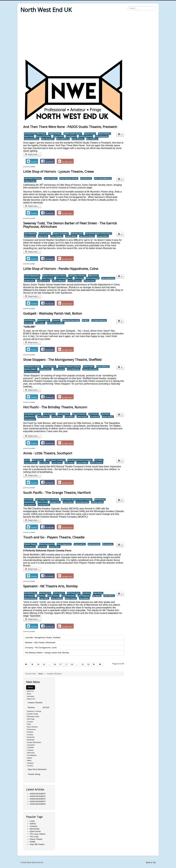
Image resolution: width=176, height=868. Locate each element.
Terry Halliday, (57, 598)
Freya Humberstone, (64, 278)
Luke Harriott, (59, 369)
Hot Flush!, (105, 414)
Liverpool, (34, 826)
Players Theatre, (31, 544)
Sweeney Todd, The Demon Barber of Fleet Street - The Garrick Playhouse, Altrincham (70, 225)
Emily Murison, (44, 505)
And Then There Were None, (35, 134)
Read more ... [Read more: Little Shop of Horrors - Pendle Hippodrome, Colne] (32, 296)
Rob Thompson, (48, 139)
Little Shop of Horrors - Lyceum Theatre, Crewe (58, 171)
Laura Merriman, (82, 502)
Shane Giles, (59, 136)
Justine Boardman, (32, 139)
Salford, (33, 824)
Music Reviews (32, 727)
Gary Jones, (43, 502)
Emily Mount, (71, 136)
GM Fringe (31, 719)
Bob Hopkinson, (63, 139)
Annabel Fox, (55, 502)
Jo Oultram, (95, 417)
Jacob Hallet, (68, 502)
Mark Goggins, (30, 236)
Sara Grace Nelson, (87, 236)
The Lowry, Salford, (38, 834)
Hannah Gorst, (45, 593)
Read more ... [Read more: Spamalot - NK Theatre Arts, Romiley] (32, 619)
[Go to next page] (94, 664)
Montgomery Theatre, (33, 367)
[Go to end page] (100, 664)
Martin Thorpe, (71, 598)
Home (30, 687)
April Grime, (29, 136)
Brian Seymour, (78, 139)
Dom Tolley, (70, 463)
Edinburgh (31, 740)
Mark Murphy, (100, 500)
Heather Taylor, (30, 181)
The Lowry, (34, 837)
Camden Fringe (33, 714)
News (29, 694)
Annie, (27, 460)
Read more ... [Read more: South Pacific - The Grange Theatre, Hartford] (32, 520)
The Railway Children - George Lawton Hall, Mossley (47, 653)
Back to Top (151, 862)
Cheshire (30, 732)
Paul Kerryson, (45, 234)
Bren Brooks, (108, 544)
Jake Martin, (98, 593)
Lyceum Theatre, (51, 178)
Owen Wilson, (109, 596)
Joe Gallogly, (29, 596)
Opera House (35, 831)
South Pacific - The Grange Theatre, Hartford (57, 493)
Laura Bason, (57, 417)
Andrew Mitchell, (59, 281)
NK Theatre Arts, (74, 593)
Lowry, (32, 821)
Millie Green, (93, 276)
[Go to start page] (26, 664)
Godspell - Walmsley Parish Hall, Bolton (53, 313)
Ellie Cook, (79, 278)
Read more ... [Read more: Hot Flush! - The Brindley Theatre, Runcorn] (32, 436)
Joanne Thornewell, (90, 369)
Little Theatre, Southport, (56, 460)
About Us (30, 691)
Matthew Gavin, (44, 320)
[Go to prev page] (32, 664)
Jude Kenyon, (82, 417)
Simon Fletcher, (105, 134)
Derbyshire (31, 737)
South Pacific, (30, 502)
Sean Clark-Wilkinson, (103, 178)
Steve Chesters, (97, 463)
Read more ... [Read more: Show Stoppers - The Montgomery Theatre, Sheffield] (32, 390)
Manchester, (35, 829)
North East (31, 753)
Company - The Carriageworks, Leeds (41, 648)
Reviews (31, 707)
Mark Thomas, (38, 460)
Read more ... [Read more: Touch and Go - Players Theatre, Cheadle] (32, 569)
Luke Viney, (44, 598)
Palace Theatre (36, 839)
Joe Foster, (29, 323)
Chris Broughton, (75, 281)
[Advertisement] (88, 36)
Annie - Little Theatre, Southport (48, 453)
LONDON (30, 748)
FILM (29, 724)
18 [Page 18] (66, 664)
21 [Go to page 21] (83, 664)
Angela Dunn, (55, 547)
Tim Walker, (70, 417)
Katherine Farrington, (56, 323)
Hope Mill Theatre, (37, 844)
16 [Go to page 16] (55, 664)
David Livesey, (90, 134)
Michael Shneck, (31, 598)
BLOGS (46, 707)
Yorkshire (30, 763)
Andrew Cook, (90, 281)
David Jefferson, (103, 367)
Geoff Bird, (42, 547)
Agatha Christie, (55, 134)
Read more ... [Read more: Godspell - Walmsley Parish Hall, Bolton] (32, 342)
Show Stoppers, (50, 367)
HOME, (33, 842)
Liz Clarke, (99, 460)
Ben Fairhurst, (92, 139)
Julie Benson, (30, 417)
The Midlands (32, 755)
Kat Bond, (87, 593)
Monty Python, (53, 596)
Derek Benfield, (94, 544)
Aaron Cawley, (108, 417)
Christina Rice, (45, 369)
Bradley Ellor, (30, 281)
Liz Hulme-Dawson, (99, 320)
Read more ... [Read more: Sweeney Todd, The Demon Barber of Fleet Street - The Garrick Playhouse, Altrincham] (32, 252)
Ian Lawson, (44, 463)
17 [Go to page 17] (60, 664)
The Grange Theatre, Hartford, (47, 500)
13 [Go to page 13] (38, 664)
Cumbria (30, 735)
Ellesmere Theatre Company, (69, 367)
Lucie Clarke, (57, 463)
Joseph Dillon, (103, 236)
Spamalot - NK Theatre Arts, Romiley (50, 586)
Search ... (127, 6)
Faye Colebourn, (31, 463)
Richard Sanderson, (32, 278)
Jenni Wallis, (84, 598)
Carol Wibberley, (74, 369)
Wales (29, 760)
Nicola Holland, (64, 414)
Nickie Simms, (59, 593)
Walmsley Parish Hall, (71, 320)
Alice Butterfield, (108, 278)
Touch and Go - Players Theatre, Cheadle (54, 537)
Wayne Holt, (43, 236)
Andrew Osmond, (86, 136)
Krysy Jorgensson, (47, 544)
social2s (33, 167)
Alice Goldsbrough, (32, 372)
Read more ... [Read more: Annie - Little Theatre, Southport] (32, 475)
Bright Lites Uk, (43, 281)
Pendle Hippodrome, (32, 276)
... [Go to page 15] (49, 664)
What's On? (31, 699)
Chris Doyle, (94, 414)
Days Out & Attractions (37, 769)
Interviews (31, 696)
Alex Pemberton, (93, 278)
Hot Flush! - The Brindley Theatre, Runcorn (55, 407)
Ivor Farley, (29, 500)
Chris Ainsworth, (102, 136)
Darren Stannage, (69, 596)
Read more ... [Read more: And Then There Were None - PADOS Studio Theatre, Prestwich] (32, 154)
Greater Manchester (34, 742)
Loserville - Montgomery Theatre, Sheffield (43, 638)
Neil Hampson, (30, 419)
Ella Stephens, (30, 505)
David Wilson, (30, 320)
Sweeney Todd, (77, 234)
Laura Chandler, (57, 236)
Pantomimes (31, 729)
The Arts (30, 766)
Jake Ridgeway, (84, 596)
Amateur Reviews (35, 703)
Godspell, (56, 320)
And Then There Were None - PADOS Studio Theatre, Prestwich (70, 127)
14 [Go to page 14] (44, 664)
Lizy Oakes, (40, 323)
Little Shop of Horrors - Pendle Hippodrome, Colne (61, 269)
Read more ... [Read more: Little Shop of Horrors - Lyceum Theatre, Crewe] (32, 206)
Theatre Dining (34, 774)
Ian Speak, (97, 596)
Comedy (30, 722)
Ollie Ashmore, (43, 417)
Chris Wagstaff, (30, 234)
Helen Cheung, (48, 278)
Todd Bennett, (86, 178)
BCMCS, (86, 320)
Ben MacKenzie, (31, 593)
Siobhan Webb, (97, 502)
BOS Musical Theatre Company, (80, 460)
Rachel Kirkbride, (79, 414)
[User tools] (120, 134)
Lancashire (31, 745)
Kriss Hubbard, (49, 414)
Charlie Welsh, (71, 236)
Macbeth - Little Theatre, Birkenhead (40, 643)
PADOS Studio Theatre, (73, 134)
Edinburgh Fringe (33, 716)
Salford (30, 758)
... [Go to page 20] (77, 664)
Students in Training (34, 711)
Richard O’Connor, (44, 136)
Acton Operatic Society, (69, 178)
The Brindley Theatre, (33, 414)
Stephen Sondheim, (61, 234)
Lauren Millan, (82, 463)
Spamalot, (41, 596)
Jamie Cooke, (89, 367)
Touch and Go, (80, 544)
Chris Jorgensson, (64, 544)
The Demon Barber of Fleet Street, (99, 234)
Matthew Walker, (31, 369)
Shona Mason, (30, 547)
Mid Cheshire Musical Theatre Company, (77, 500)
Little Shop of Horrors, (33, 178)
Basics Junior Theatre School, (54, 276)
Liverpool (30, 750)
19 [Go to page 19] (72, 664)
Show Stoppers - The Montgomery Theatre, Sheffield (62, 360)
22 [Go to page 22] (88, 664)
